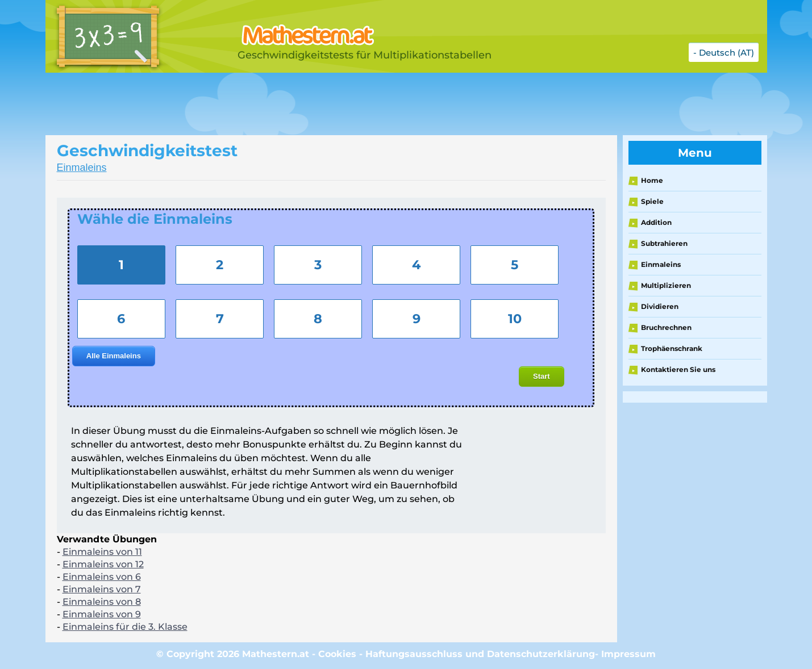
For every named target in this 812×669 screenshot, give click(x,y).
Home (652, 180)
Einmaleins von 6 (102, 577)
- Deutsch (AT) (724, 53)
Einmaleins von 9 (102, 614)
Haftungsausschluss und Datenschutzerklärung (480, 654)
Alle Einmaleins (114, 356)
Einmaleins (82, 168)
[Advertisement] (330, 104)
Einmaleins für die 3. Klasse (125, 627)
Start (542, 376)
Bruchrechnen (666, 327)
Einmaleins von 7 (102, 589)
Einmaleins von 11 (102, 552)
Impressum (628, 654)
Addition (656, 222)
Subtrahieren (664, 243)
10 (515, 319)
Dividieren (660, 306)
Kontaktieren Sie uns (678, 369)
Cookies (337, 654)
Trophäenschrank (672, 348)
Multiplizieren (666, 285)
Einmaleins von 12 (103, 564)
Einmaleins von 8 (102, 602)
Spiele (652, 201)
